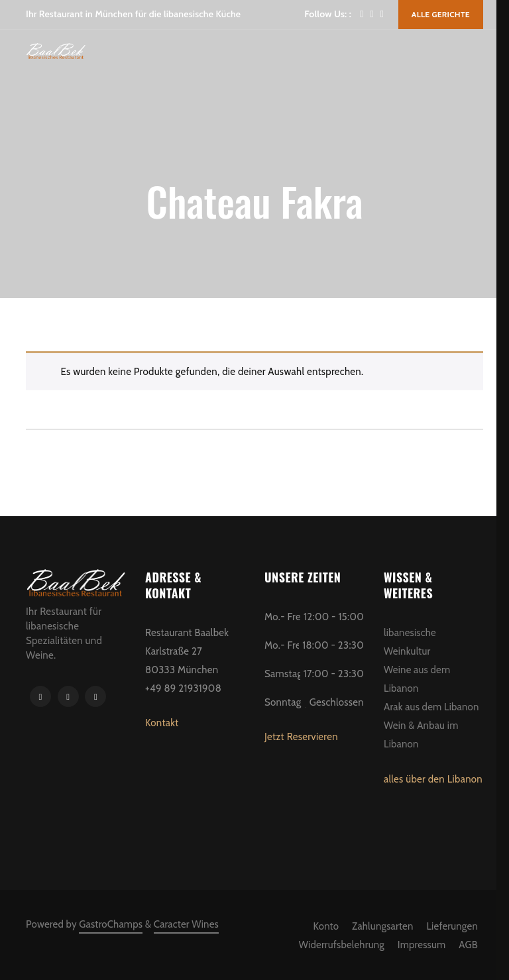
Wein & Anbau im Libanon (421, 735)
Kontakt (162, 723)
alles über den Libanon (433, 779)
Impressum (422, 945)
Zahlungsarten (382, 926)
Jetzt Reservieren (301, 737)
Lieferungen (452, 926)
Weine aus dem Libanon (417, 679)
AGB (468, 945)
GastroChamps (111, 924)
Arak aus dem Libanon (431, 707)
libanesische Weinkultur (410, 642)
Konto (326, 926)
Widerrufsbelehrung (342, 945)
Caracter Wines (186, 924)
